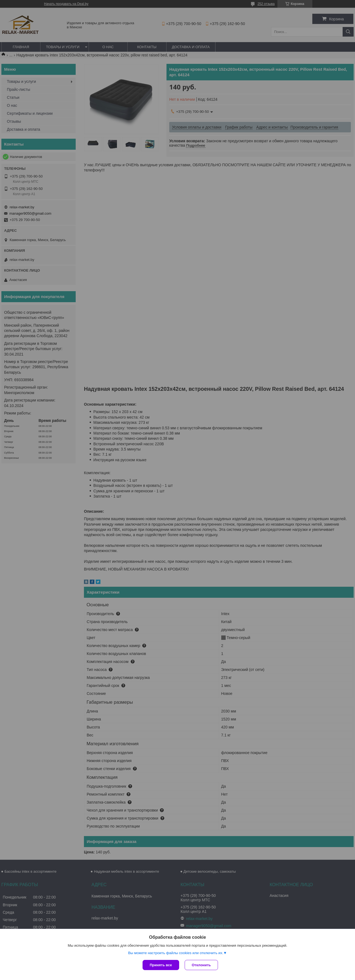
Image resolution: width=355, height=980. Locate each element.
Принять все (161, 965)
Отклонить (201, 965)
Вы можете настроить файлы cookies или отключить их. (176, 953)
